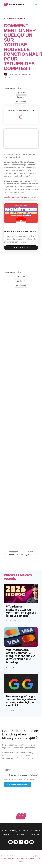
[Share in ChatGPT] (21, 97)
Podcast (7, 834)
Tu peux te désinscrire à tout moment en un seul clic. (20, 779)
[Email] (32, 842)
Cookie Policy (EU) (31, 859)
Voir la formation (21, 248)
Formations (27, 831)
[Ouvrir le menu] (36, 4)
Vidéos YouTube (17, 19)
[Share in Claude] (21, 93)
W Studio (35, 834)
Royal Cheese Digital (9, 859)
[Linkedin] (16, 842)
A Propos (21, 834)
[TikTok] (21, 842)
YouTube (7, 78)
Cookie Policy (20, 859)
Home (6, 19)
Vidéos (38, 831)
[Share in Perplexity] (21, 102)
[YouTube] (10, 842)
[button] (33, 111)
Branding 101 (15, 831)
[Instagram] (26, 842)
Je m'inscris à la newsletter (18, 785)
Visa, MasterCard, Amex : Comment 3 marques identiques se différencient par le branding (21, 656)
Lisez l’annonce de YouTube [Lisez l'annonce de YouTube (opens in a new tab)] (15, 197)
